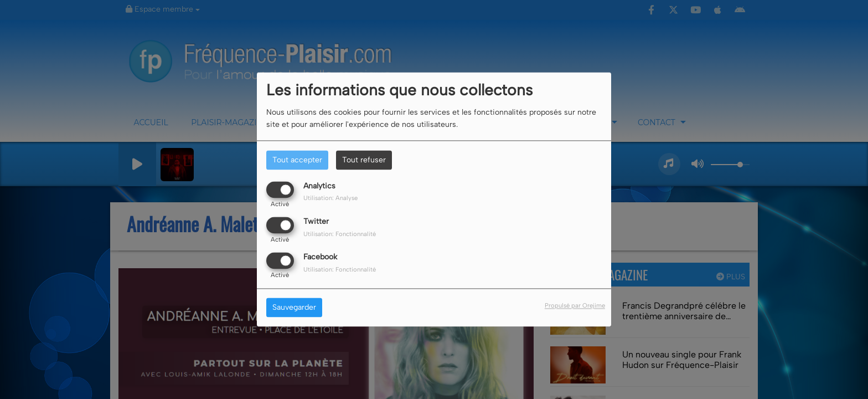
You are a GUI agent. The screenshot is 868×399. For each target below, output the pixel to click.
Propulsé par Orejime (575, 306)
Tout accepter (297, 160)
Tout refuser (364, 160)
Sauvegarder (294, 308)
